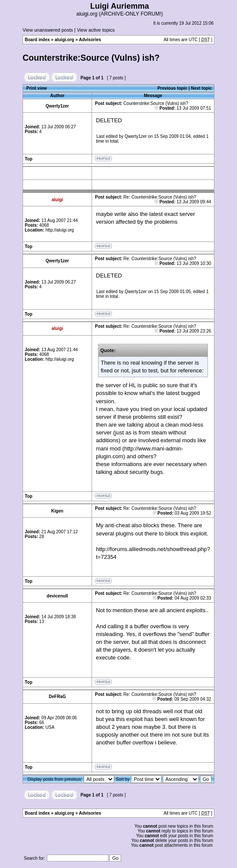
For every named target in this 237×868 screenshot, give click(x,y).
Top (29, 159)
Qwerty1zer (136, 136)
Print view (37, 88)
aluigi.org (64, 40)
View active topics (96, 30)
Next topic (201, 88)
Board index (37, 40)
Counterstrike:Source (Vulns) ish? (91, 58)
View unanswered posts (48, 30)
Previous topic (173, 88)
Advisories (90, 40)
